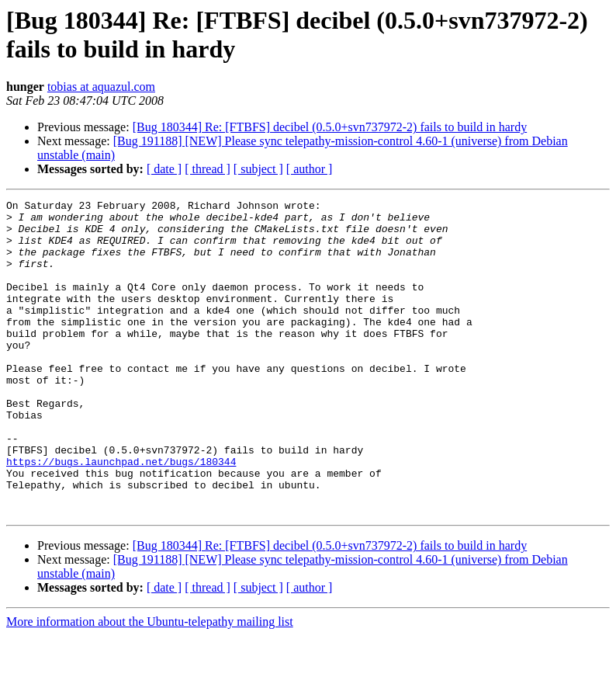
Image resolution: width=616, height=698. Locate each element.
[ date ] (164, 169)
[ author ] (310, 169)
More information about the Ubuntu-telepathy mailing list (150, 684)
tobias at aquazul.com (101, 87)
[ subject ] (258, 169)
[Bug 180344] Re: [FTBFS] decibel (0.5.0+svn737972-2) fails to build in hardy (330, 127)
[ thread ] (208, 169)
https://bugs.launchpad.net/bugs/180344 (121, 515)
